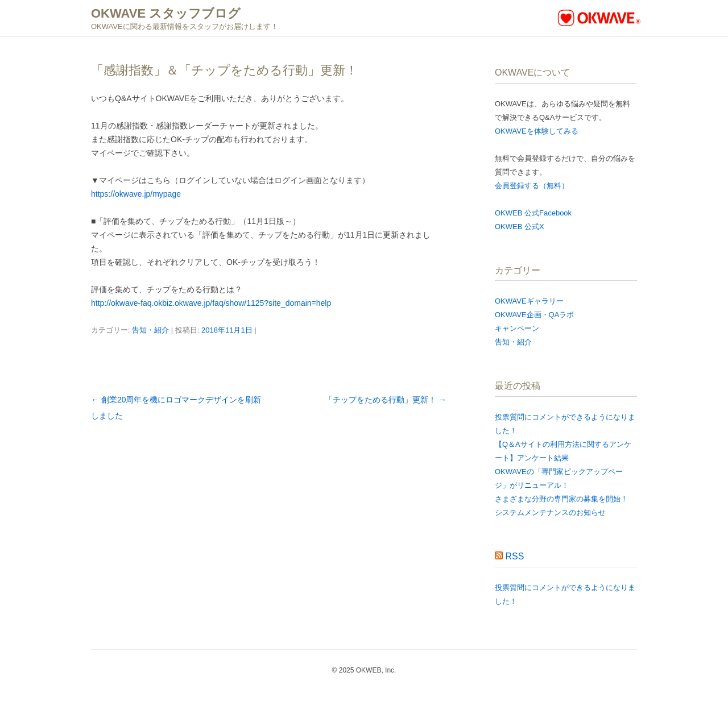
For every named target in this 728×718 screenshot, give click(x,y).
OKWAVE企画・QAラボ (534, 315)
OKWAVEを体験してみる (537, 131)
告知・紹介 (150, 330)
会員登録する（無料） (532, 186)
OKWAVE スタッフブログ (166, 13)
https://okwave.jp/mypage (136, 194)
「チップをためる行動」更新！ (386, 400)
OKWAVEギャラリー (529, 301)
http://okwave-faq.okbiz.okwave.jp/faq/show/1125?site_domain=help (211, 303)
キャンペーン (517, 328)
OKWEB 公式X (520, 227)
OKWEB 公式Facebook (533, 213)
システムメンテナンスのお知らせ (550, 512)
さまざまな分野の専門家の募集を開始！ (561, 499)
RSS (514, 556)
